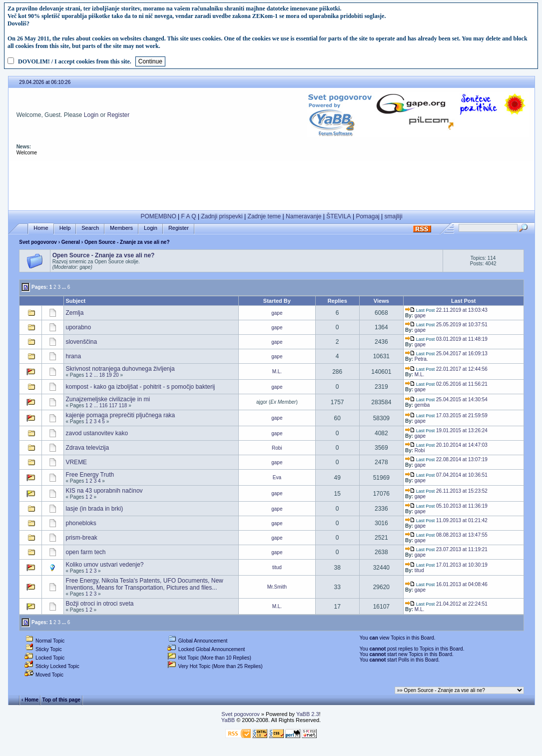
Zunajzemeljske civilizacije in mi (108, 399)
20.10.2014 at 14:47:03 (446, 445)
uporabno (78, 327)
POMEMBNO (158, 216)
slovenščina (81, 342)
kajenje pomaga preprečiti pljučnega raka (120, 415)
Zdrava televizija (87, 448)
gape (277, 313)
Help (65, 228)
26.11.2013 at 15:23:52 (446, 491)
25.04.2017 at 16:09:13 (446, 354)
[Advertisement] (272, 183)
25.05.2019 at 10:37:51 (446, 325)
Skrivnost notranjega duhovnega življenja (120, 369)
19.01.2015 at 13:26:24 (446, 430)
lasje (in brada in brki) (94, 509)
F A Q (189, 216)
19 (109, 375)
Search (90, 228)
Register (119, 115)
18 (102, 375)
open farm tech (85, 552)
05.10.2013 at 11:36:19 (446, 506)
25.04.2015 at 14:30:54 (446, 399)
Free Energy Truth (90, 475)
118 (123, 405)
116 (104, 405)
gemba (422, 405)
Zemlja (74, 313)
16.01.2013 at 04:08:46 (446, 584)
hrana (73, 356)
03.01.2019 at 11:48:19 (446, 339)
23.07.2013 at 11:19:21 (446, 549)
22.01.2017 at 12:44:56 (446, 369)
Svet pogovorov (38, 242)
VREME (76, 462)
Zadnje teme (265, 216)
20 (116, 375)
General (71, 242)
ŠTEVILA (338, 216)
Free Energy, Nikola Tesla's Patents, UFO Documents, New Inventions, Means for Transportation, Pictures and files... (144, 584)
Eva (277, 477)
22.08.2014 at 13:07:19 (446, 459)
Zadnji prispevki (222, 216)
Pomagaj (367, 216)
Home (41, 228)
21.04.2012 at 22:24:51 (446, 604)
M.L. (277, 372)
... (64, 287)
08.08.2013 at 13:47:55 (446, 535)
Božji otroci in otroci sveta (99, 604)
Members (121, 228)
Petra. (421, 359)
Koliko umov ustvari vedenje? (104, 565)
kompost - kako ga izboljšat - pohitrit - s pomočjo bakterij (140, 387)
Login (91, 115)
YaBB (228, 720)
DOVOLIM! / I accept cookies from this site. (75, 61)
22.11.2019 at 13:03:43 (446, 310)
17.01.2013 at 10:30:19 (446, 565)
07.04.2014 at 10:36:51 (446, 475)
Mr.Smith (277, 587)
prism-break (81, 538)
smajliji (394, 216)
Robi (277, 448)
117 (113, 405)
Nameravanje (303, 216)
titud (277, 567)
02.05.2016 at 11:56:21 (446, 384)
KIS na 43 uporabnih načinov (104, 491)
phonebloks (81, 523)
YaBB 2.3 (308, 714)
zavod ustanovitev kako (97, 433)
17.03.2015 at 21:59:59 (446, 415)
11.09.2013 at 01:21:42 (446, 520)
